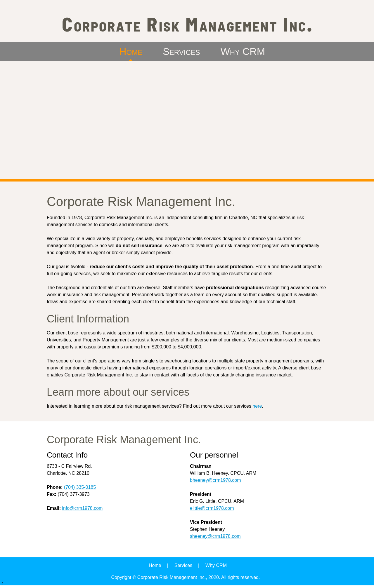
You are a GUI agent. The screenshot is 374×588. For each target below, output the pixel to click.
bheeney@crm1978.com (215, 480)
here (257, 406)
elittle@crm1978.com (212, 508)
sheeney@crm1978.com (215, 536)
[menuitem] (131, 51)
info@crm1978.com (82, 508)
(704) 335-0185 (80, 487)
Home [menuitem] (155, 565)
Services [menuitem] (183, 565)
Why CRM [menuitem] (216, 565)
